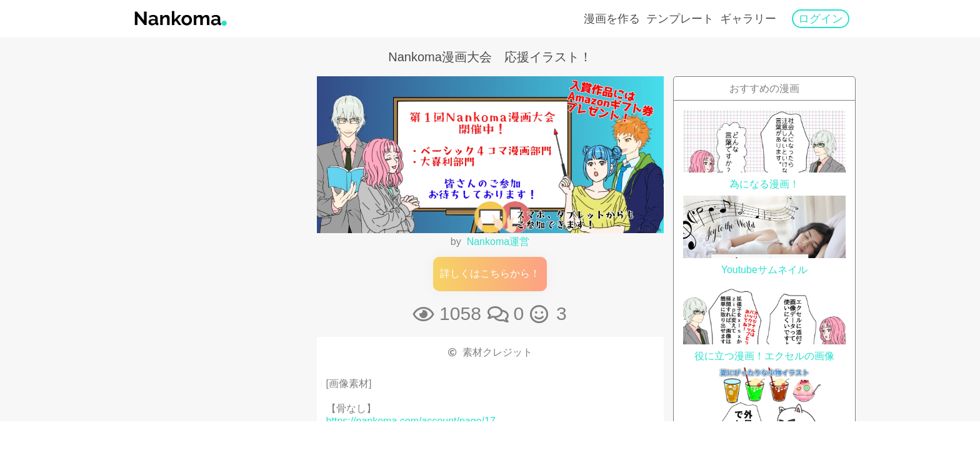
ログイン (821, 19)
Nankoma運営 (498, 242)
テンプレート (680, 19)
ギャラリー (748, 19)
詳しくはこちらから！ (490, 273)
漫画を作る (612, 19)
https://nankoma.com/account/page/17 (411, 421)
